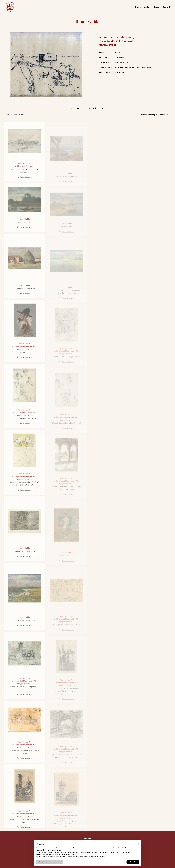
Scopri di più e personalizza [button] (50, 862)
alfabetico (164, 115)
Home (138, 7)
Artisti (147, 7)
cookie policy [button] (56, 850)
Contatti (167, 7)
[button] (138, 844)
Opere (156, 7)
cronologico (153, 115)
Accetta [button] (133, 862)
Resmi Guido (88, 22)
